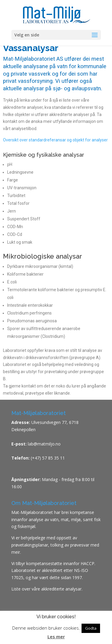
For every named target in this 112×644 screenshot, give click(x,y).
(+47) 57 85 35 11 (48, 458)
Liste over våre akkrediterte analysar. (47, 589)
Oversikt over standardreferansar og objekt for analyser (55, 140)
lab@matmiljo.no (44, 444)
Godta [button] (91, 628)
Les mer (56, 637)
